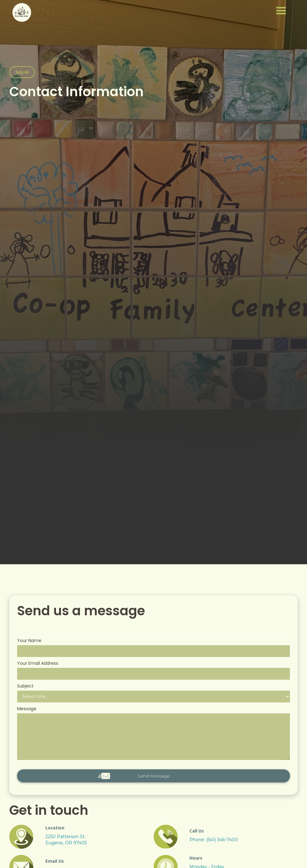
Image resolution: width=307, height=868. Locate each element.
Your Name (29, 640)
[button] (169, 11)
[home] (22, 12)
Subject (25, 686)
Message (27, 709)
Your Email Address (38, 663)
